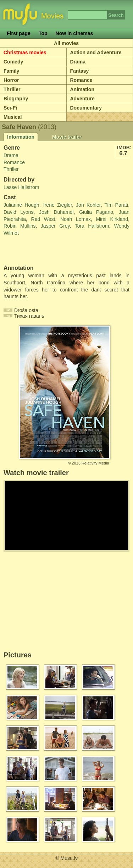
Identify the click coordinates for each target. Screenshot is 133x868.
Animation (82, 89)
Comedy (13, 62)
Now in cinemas (74, 33)
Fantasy (80, 71)
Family (11, 71)
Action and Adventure (96, 52)
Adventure (82, 99)
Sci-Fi (10, 108)
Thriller (12, 89)
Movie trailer (67, 137)
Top (43, 33)
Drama (78, 62)
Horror (11, 80)
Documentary (86, 108)
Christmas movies (25, 52)
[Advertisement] (45, 251)
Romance (81, 80)
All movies (66, 43)
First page (19, 33)
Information (21, 137)
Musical (13, 117)
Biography (16, 99)
